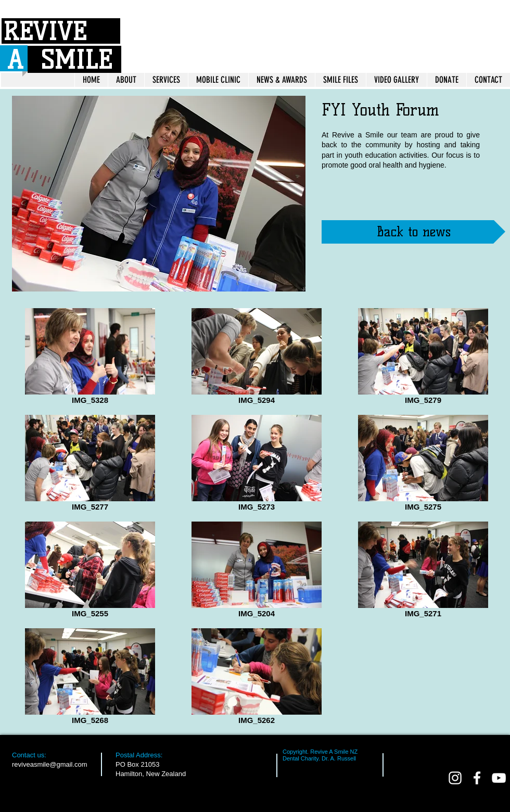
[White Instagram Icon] (455, 778)
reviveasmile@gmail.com (50, 764)
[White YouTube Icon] (499, 778)
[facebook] (477, 778)
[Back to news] (413, 232)
